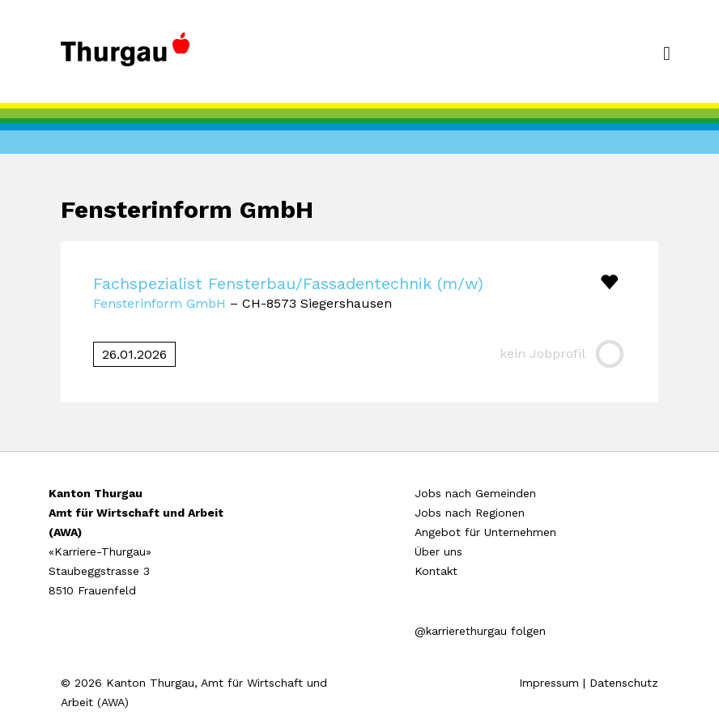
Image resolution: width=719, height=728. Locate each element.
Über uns (438, 551)
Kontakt (436, 571)
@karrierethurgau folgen (480, 631)
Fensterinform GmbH (160, 303)
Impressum (549, 683)
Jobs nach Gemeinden (475, 493)
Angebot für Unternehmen (485, 532)
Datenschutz (624, 683)
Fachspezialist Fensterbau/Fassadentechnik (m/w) (288, 283)
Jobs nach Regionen (470, 513)
